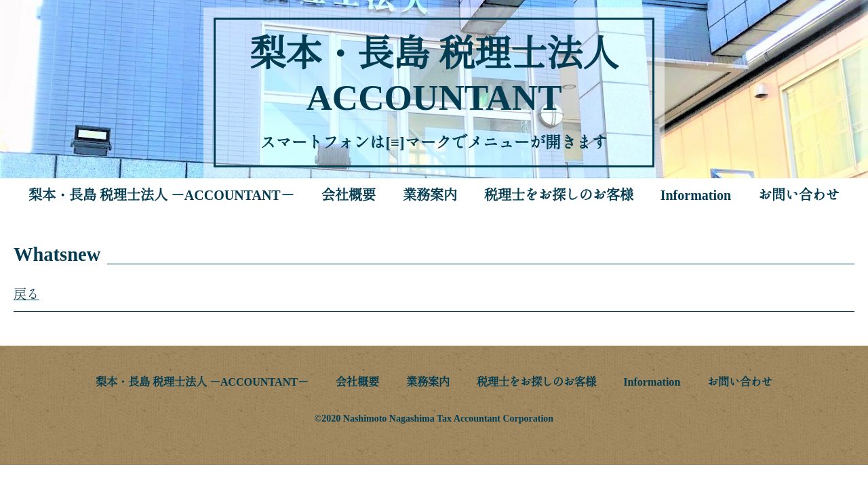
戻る (26, 294)
